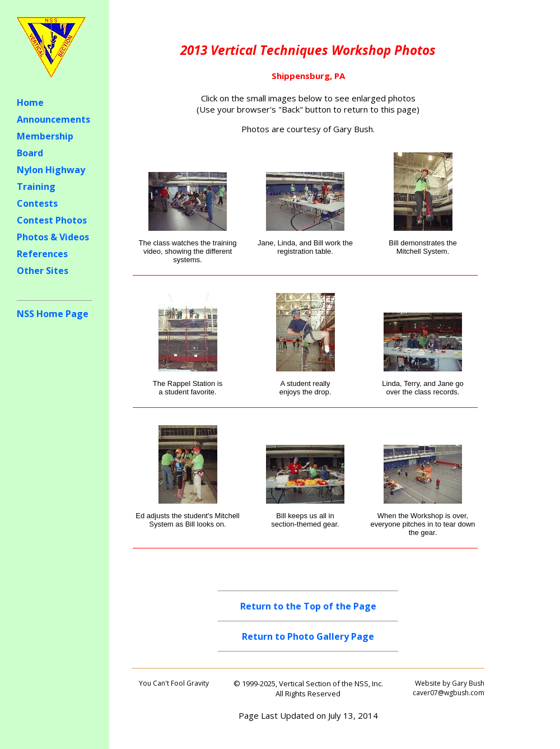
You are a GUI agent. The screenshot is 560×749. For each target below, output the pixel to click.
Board (30, 153)
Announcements (53, 119)
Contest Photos (52, 220)
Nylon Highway (51, 170)
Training (36, 187)
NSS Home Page (53, 314)
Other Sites (43, 271)
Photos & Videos (53, 237)
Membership (45, 136)
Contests (37, 203)
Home (30, 103)
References (42, 254)
